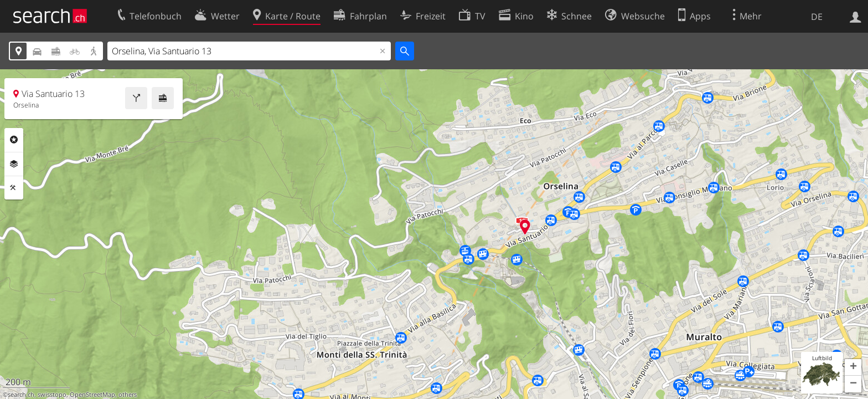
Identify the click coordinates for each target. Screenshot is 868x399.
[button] (853, 367)
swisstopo (52, 395)
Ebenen (14, 164)
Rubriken (14, 140)
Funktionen (14, 188)
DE (817, 17)
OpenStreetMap (92, 395)
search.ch (21, 395)
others (128, 395)
